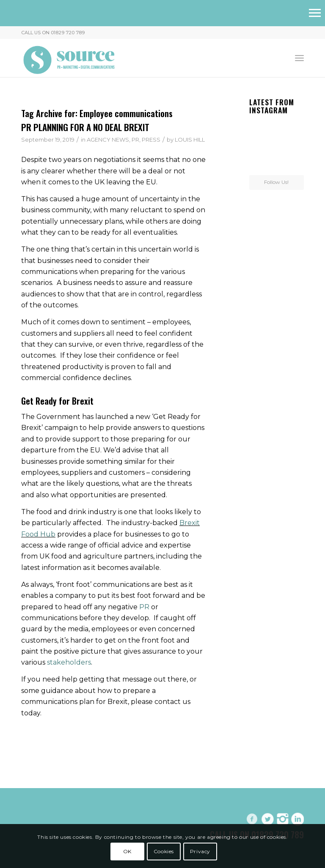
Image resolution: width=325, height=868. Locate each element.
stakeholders (69, 662)
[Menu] (299, 58)
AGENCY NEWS (108, 140)
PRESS (151, 140)
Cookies (164, 851)
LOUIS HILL (190, 140)
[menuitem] (299, 58)
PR (135, 140)
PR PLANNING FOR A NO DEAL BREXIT (85, 127)
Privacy (200, 851)
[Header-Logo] (69, 58)
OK (127, 851)
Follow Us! (276, 182)
